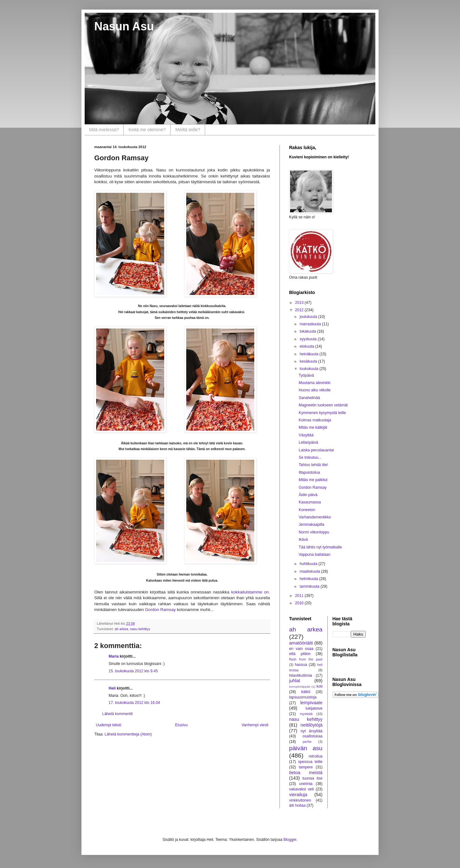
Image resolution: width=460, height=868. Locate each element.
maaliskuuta (310, 571)
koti (320, 686)
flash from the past (306, 659)
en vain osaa (301, 649)
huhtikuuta (309, 564)
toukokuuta (310, 369)
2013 (300, 303)
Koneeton (307, 510)
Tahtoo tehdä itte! (313, 465)
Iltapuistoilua (309, 472)
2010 (300, 603)
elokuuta (307, 346)
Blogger (290, 840)
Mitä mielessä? (104, 130)
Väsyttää (306, 435)
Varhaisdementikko (315, 517)
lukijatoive (314, 708)
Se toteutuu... (310, 457)
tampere (306, 767)
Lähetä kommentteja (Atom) (128, 734)
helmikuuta (309, 579)
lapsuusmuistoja (303, 697)
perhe (307, 742)
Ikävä (303, 540)
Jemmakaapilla (311, 525)
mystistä (306, 714)
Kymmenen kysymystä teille (322, 413)
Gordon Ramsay (160, 610)
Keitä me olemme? (147, 130)
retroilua (315, 756)
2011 (300, 596)
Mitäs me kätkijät (313, 427)
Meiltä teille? (188, 130)
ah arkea (121, 629)
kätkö (306, 692)
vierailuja (298, 795)
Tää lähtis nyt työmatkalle (320, 547)
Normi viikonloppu (314, 532)
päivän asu (306, 748)
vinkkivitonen (300, 800)
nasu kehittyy (140, 629)
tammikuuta (310, 586)
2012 (300, 310)
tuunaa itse (313, 778)
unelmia (306, 784)
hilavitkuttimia (301, 676)
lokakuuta (308, 331)
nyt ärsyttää (311, 731)
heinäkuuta (310, 354)
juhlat (295, 681)
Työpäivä (306, 375)
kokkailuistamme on (249, 592)
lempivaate (311, 703)
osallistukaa (313, 736)
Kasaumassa (310, 502)
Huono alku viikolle (315, 390)
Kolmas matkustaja (315, 420)
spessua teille (310, 762)
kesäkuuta (309, 361)
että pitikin (300, 654)
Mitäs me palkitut (313, 480)
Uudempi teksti (108, 725)
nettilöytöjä (312, 725)
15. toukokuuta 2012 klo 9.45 (133, 671)
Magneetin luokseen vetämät (323, 405)
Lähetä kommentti (117, 714)
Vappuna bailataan (314, 555)
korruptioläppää (300, 687)
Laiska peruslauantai (316, 450)
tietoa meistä (306, 773)
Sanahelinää (309, 398)
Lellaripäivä (308, 442)
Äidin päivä (308, 495)
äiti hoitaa (297, 805)
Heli (112, 688)
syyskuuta (309, 339)
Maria (114, 656)
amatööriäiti (301, 643)
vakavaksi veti (301, 789)
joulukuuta (309, 317)
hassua (301, 665)
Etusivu (181, 725)
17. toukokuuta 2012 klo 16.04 (134, 703)
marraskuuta (311, 324)
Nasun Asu (124, 26)
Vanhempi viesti (255, 725)
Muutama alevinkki (314, 383)
